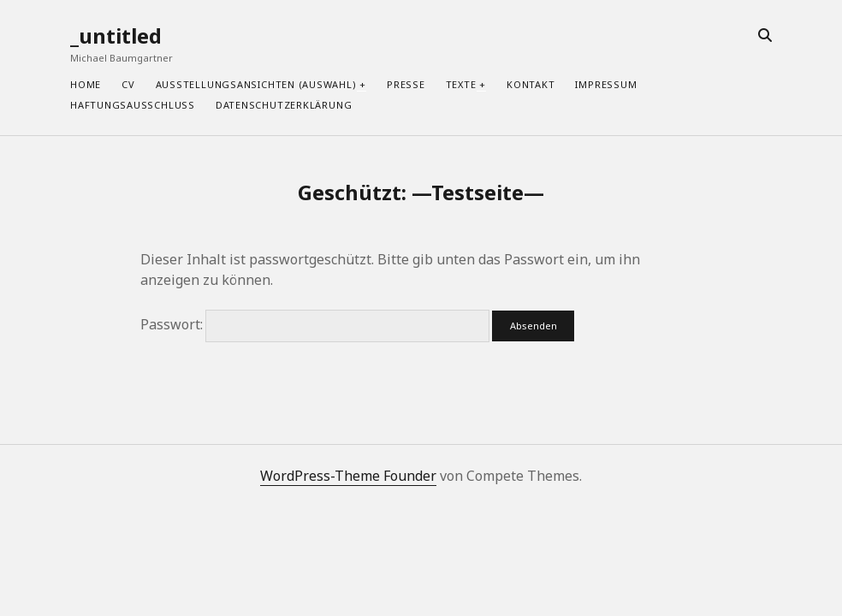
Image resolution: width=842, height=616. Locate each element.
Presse (406, 84)
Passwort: (314, 324)
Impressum (606, 84)
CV (128, 84)
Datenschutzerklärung (284, 105)
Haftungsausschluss (133, 105)
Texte (461, 84)
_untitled (116, 36)
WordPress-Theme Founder (348, 476)
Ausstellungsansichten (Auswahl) (256, 84)
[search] (765, 36)
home (86, 84)
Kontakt (531, 84)
